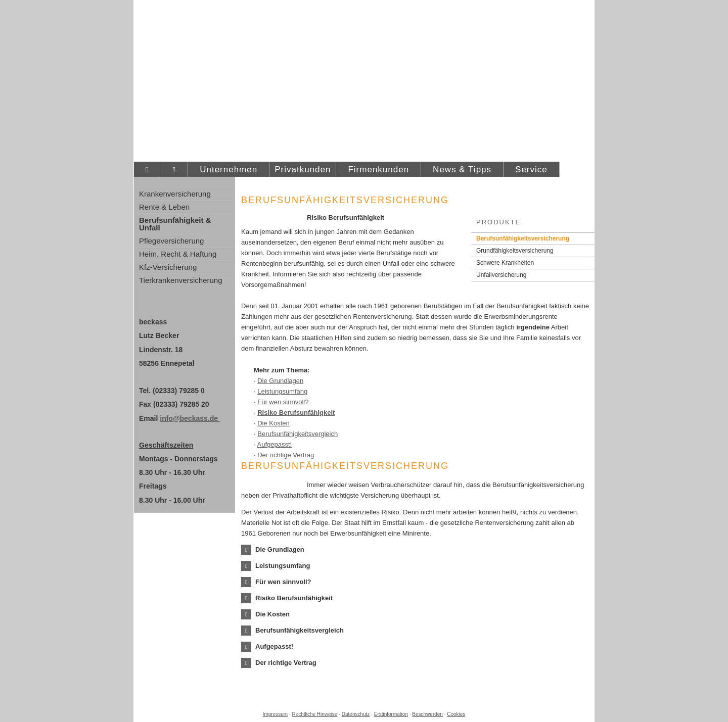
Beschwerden (427, 714)
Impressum (275, 714)
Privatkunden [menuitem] (303, 170)
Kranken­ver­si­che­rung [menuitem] (175, 194)
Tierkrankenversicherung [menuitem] (181, 280)
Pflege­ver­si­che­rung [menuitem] (171, 241)
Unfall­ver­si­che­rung (501, 275)
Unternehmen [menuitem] (229, 170)
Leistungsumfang (282, 391)
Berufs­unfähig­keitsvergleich (298, 434)
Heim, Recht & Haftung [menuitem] (178, 254)
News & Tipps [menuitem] (462, 170)
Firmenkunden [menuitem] (378, 170)
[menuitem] (147, 170)
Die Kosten (274, 423)
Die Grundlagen (280, 381)
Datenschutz (356, 714)
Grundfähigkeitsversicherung (515, 251)
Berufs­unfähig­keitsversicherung (523, 238)
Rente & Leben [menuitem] (164, 207)
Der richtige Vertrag (286, 455)
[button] (280, 549)
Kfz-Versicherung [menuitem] (168, 267)
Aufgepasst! (275, 444)
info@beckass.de (190, 418)
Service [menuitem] (531, 170)
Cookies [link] (456, 714)
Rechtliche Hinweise (314, 714)
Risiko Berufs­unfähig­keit (296, 413)
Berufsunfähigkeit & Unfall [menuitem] (175, 224)
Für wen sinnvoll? (283, 402)
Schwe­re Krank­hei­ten (505, 263)
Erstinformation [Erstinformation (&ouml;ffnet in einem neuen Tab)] (391, 714)
